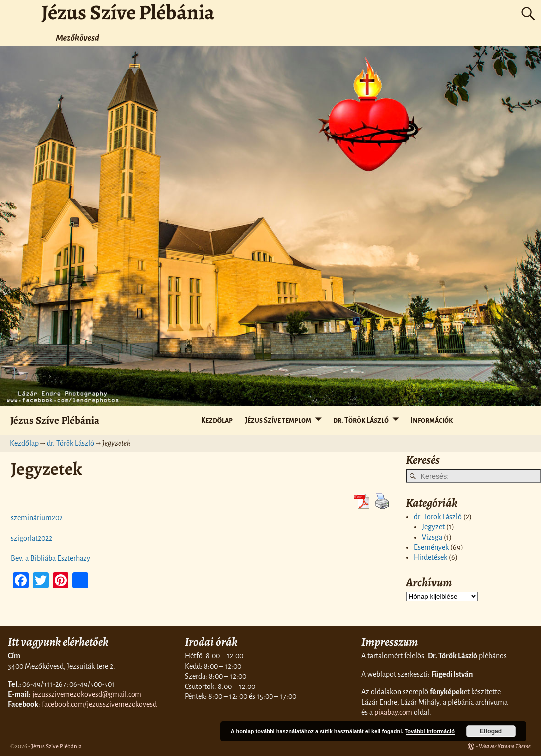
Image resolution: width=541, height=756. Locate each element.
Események (431, 547)
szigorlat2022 (32, 538)
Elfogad (491, 731)
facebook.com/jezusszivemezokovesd (99, 704)
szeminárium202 (37, 518)
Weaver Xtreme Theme (505, 746)
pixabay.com (393, 712)
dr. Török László (361, 420)
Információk (432, 420)
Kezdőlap (217, 420)
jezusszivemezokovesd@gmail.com (87, 694)
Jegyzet (433, 527)
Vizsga (432, 537)
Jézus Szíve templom (278, 420)
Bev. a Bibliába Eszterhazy (51, 558)
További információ (430, 731)
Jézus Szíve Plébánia (55, 420)
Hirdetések (431, 557)
